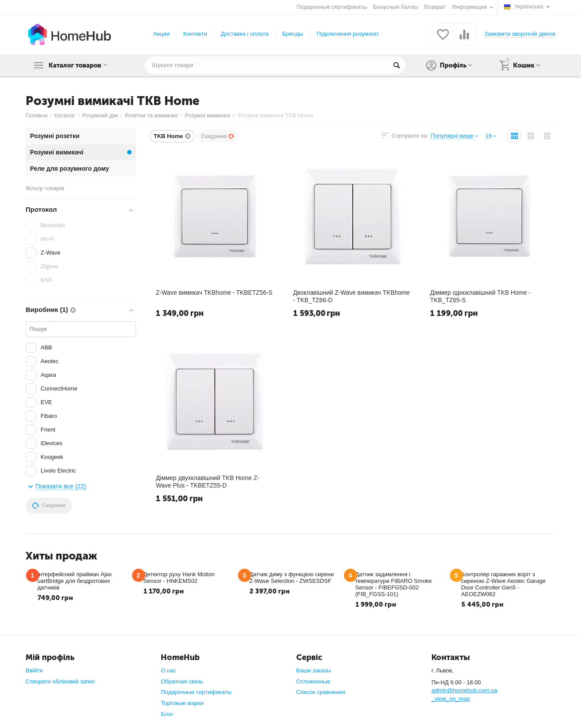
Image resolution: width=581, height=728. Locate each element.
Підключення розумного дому (356, 34)
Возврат (435, 7)
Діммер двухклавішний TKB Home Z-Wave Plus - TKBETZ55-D (208, 482)
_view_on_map (451, 699)
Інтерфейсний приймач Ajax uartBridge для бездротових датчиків (75, 581)
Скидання (218, 136)
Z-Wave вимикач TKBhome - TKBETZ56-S (215, 293)
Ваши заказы (314, 670)
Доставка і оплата (245, 34)
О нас (168, 670)
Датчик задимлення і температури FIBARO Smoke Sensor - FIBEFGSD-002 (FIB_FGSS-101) (394, 584)
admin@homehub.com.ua (464, 690)
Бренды (292, 34)
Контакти (195, 34)
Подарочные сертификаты (332, 7)
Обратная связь (182, 681)
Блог (167, 714)
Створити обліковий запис (60, 681)
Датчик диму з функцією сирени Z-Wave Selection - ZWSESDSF (292, 578)
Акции (162, 34)
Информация (470, 7)
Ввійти (34, 670)
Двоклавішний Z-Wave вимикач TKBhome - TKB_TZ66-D (353, 296)
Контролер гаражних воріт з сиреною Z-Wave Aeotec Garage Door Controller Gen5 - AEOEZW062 (504, 584)
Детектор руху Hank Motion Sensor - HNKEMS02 (179, 578)
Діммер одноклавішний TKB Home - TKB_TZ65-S (481, 296)
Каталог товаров (81, 65)
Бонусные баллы (396, 7)
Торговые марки (182, 703)
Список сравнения (321, 692)
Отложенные (313, 681)
